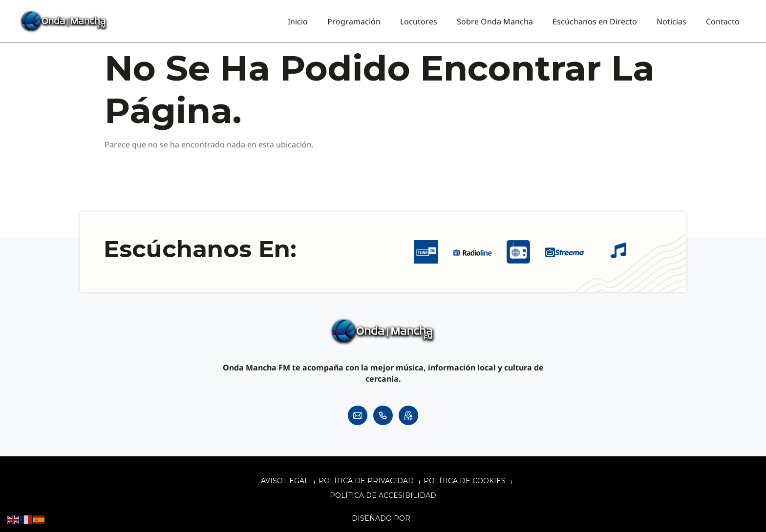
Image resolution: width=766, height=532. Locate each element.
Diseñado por (382, 518)
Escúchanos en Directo (595, 21)
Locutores (419, 21)
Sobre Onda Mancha (495, 21)
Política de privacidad (366, 481)
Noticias (671, 21)
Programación (354, 21)
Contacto (723, 21)
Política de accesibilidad (383, 495)
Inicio (298, 21)
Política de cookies (465, 481)
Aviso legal (285, 481)
